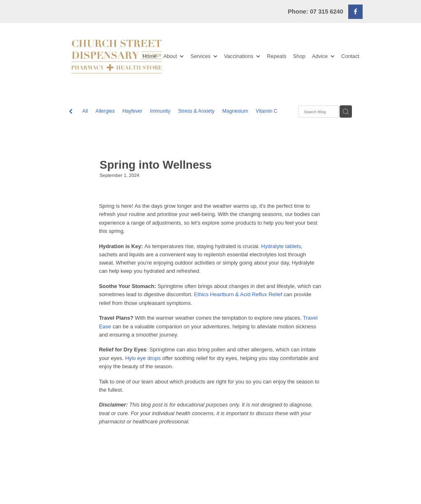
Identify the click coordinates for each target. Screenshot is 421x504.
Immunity (160, 111)
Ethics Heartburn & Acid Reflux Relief (238, 294)
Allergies (105, 111)
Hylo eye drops (143, 358)
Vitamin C (267, 111)
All (85, 111)
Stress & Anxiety (196, 111)
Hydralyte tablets (281, 246)
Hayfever (133, 111)
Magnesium (235, 111)
